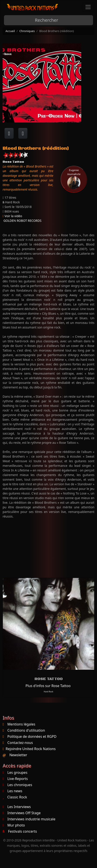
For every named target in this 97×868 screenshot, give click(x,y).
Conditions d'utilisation (26, 730)
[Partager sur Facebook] (9, 133)
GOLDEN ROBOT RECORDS (22, 221)
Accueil (10, 31)
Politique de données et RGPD (32, 736)
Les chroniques (17, 785)
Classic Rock (15, 797)
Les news (12, 791)
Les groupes (15, 772)
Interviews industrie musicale (29, 819)
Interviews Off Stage (22, 813)
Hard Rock (48, 692)
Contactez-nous (20, 743)
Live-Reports (15, 779)
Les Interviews (17, 807)
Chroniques (27, 31)
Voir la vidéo (12, 216)
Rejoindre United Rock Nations (31, 749)
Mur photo (14, 825)
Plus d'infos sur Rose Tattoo (48, 686)
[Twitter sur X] (23, 133)
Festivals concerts (20, 831)
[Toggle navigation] (88, 7)
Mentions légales (21, 724)
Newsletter (18, 755)
